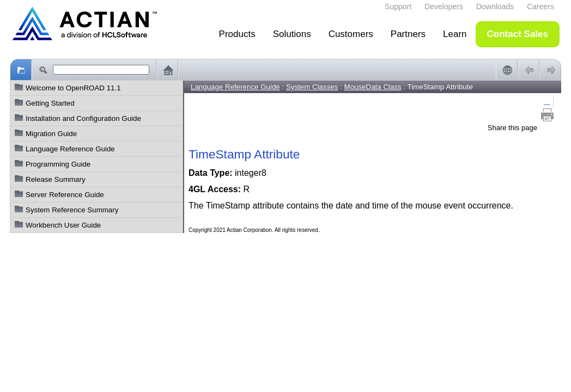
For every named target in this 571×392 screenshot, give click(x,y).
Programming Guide (58, 164)
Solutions (292, 34)
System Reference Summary (72, 210)
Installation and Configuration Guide (83, 118)
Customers (351, 34)
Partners (408, 34)
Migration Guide (51, 134)
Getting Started (50, 103)
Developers (444, 7)
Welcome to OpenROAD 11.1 (73, 88)
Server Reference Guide (65, 195)
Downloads (495, 7)
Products (237, 34)
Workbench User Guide (63, 225)
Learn (455, 34)
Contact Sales (518, 34)
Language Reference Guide (70, 149)
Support (398, 7)
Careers (540, 7)
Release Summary (56, 179)
